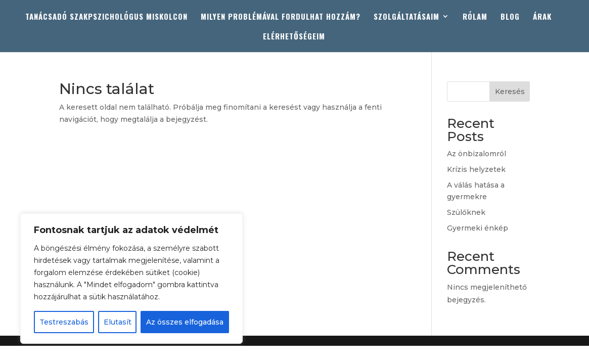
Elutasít (118, 322)
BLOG (510, 17)
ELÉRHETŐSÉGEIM (294, 37)
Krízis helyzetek (476, 169)
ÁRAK (542, 17)
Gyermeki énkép (478, 228)
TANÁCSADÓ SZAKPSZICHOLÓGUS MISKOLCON (106, 17)
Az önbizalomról (477, 154)
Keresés (510, 92)
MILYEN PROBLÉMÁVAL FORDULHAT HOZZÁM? (281, 17)
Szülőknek (466, 212)
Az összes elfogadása (185, 322)
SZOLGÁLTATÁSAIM (406, 17)
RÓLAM (475, 17)
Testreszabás (64, 322)
